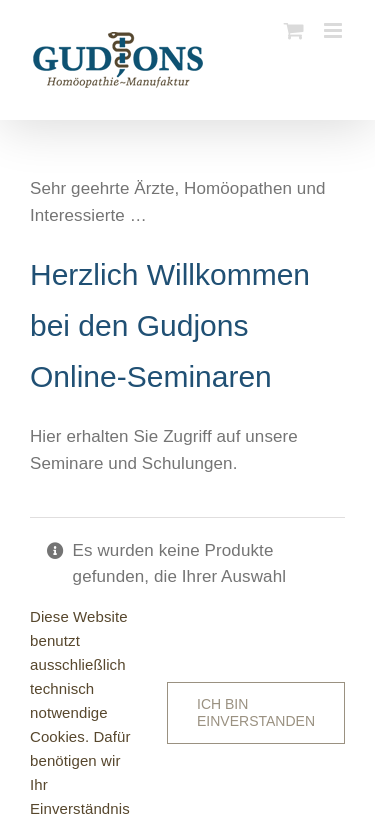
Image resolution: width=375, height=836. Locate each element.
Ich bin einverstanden (256, 712)
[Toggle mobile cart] (294, 30)
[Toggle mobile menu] (334, 30)
